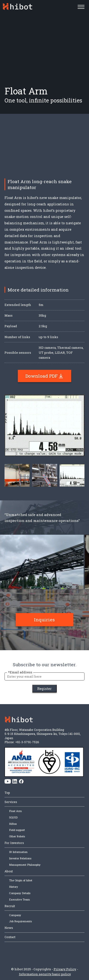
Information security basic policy (45, 974)
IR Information (18, 852)
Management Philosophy (25, 865)
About (9, 871)
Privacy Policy (65, 969)
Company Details (20, 893)
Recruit (10, 906)
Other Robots (17, 836)
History (14, 887)
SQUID (13, 817)
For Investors (14, 843)
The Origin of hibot (21, 880)
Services (11, 802)
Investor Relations (20, 858)
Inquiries (44, 624)
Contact (10, 937)
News (9, 928)
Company (15, 915)
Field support (17, 830)
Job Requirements (20, 921)
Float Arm (15, 811)
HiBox (13, 824)
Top (7, 793)
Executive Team (19, 899)
